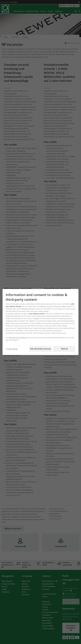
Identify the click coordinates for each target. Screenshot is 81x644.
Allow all (64, 349)
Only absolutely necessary (40, 349)
